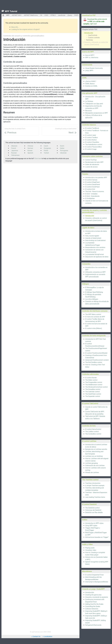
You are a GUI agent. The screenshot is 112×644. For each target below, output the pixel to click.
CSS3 (46, 15)
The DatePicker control (93, 394)
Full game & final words (93, 625)
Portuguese (64, 151)
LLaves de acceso (91, 167)
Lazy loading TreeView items (95, 497)
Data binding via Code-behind (95, 240)
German (30, 148)
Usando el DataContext (93, 238)
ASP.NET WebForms (31, 15)
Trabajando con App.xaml (94, 104)
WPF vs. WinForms (92, 58)
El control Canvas (91, 180)
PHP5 (76, 15)
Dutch (62, 146)
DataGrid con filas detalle (94, 512)
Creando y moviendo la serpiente (97, 597)
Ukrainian (63, 153)
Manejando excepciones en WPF (97, 113)
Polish (46, 151)
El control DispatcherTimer (95, 575)
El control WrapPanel (93, 182)
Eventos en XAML (91, 86)
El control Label (91, 135)
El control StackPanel (93, 184)
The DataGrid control (92, 508)
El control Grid (90, 189)
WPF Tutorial (11, 11)
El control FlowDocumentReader (96, 353)
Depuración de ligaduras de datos (97, 257)
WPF (8, 15)
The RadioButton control (94, 145)
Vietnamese (15, 155)
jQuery (70, 15)
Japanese (15, 151)
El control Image (91, 149)
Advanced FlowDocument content (97, 360)
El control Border (91, 378)
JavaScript (62, 15)
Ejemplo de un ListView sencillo (96, 449)
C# (41, 15)
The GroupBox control (93, 389)
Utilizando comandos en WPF (95, 272)
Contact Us (37, 636)
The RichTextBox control (94, 362)
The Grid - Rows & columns (95, 191)
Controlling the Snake (93, 606)
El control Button (91, 140)
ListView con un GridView (94, 456)
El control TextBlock (92, 128)
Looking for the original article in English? (26, 29)
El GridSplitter (90, 198)
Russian (14, 153)
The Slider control (91, 380)
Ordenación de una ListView (95, 466)
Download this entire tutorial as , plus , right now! (95, 21)
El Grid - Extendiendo (92, 196)
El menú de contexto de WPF (95, 317)
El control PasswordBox (93, 147)
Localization (48, 636)
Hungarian (47, 148)
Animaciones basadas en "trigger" (97, 537)
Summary (90, 40)
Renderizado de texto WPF (94, 162)
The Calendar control (93, 392)
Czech (46, 146)
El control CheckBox (92, 142)
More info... (15, 27)
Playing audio (90, 548)
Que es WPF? (90, 55)
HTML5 (53, 15)
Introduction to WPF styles (94, 523)
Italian (62, 148)
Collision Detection (92, 609)
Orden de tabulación (92, 165)
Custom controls (94, 38)
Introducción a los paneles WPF (96, 178)
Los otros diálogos (92, 299)
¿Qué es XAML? (91, 81)
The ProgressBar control (94, 382)
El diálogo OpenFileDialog (94, 292)
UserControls (93, 35)
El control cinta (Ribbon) (94, 328)
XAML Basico (90, 84)
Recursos (89, 111)
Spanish (30, 153)
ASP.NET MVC (17, 15)
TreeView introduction (93, 483)
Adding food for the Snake (94, 604)
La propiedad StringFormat (95, 254)
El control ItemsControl (93, 429)
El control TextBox (92, 138)
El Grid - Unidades (91, 194)
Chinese (30, 146)
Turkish (46, 153)
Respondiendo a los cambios (95, 247)
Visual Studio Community (94, 68)
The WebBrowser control (94, 385)
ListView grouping (91, 463)
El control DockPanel (92, 187)
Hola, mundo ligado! (92, 236)
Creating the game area (93, 595)
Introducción (89, 33)
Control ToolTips (91, 160)
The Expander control (93, 396)
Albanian (14, 146)
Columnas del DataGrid (93, 510)
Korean (30, 151)
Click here (38, 159)
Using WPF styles (91, 526)
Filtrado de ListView (92, 473)
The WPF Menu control (93, 314)
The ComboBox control (93, 434)
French (14, 148)
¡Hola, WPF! (89, 71)
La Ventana (89, 101)
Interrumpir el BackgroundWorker (97, 582)
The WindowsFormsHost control (97, 387)
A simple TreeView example (95, 485)
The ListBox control (92, 432)
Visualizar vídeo (91, 550)
